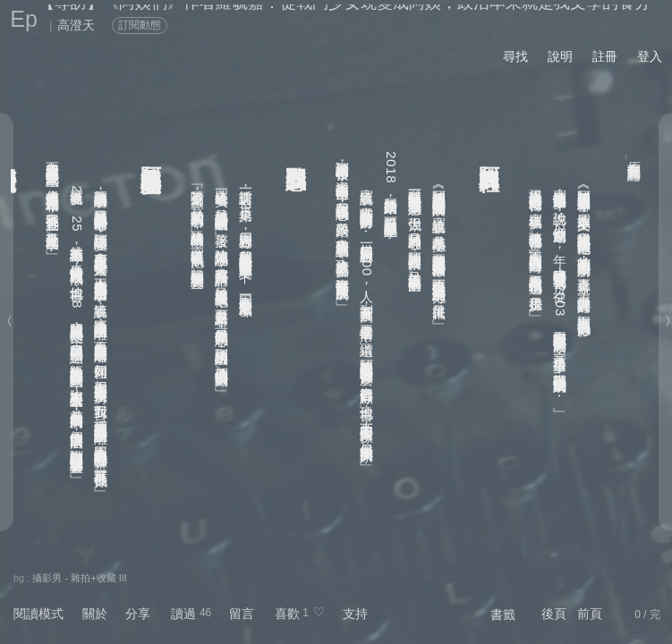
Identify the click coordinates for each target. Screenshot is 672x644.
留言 (242, 614)
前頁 (590, 614)
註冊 (605, 56)
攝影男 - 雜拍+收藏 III (79, 578)
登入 (650, 56)
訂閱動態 (140, 25)
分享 (138, 614)
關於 (95, 614)
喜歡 (287, 614)
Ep (24, 19)
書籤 (503, 614)
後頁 (554, 614)
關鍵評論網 (635, 157)
